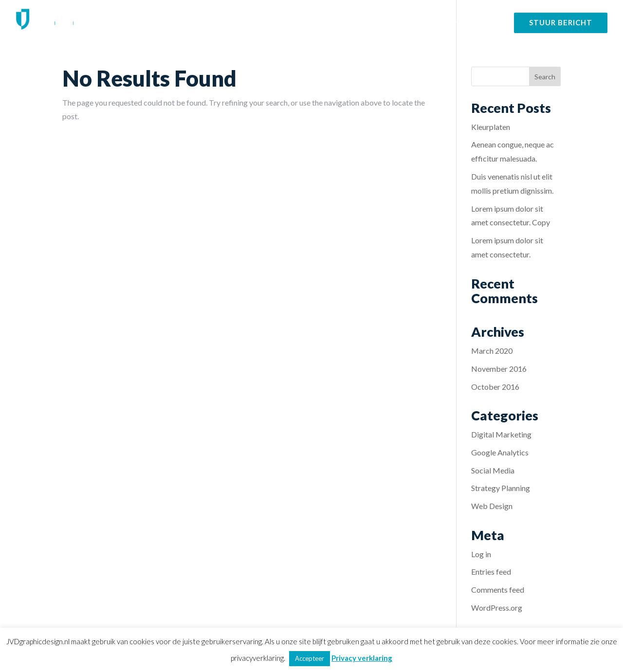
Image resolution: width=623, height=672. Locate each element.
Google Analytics (500, 452)
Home (311, 23)
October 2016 (495, 387)
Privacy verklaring (362, 658)
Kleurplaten (491, 127)
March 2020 (492, 351)
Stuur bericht (561, 23)
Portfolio (409, 23)
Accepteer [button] (310, 658)
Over (449, 23)
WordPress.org (497, 608)
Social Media (493, 470)
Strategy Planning (501, 488)
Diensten (352, 23)
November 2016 (499, 369)
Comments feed (498, 590)
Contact (486, 23)
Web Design (492, 506)
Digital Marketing (501, 434)
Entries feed (491, 572)
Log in (481, 554)
